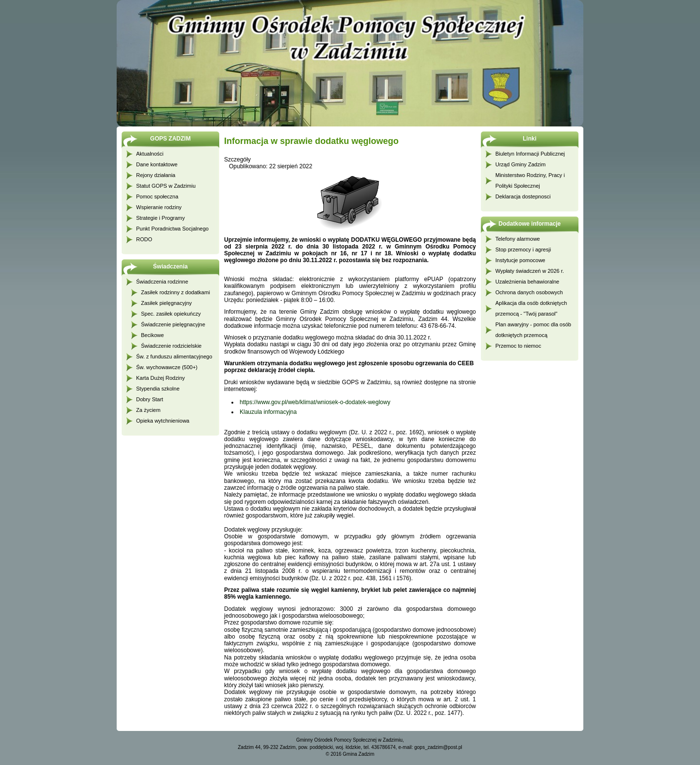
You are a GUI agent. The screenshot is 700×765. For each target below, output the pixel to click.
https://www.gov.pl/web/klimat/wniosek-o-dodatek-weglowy (315, 402)
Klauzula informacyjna (268, 412)
